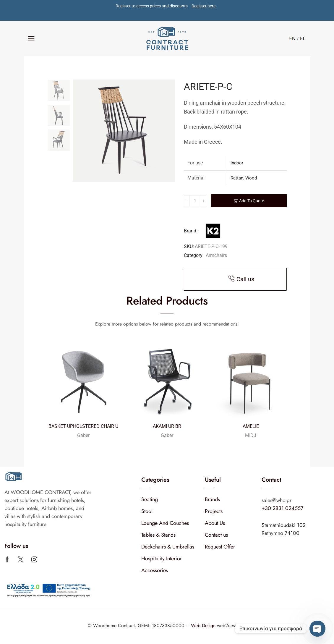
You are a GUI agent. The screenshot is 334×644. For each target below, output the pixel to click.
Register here (204, 6)
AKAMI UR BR (167, 426)
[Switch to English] (292, 38)
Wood (251, 178)
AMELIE (251, 426)
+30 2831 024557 (282, 508)
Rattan (237, 178)
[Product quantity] (195, 201)
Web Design (204, 626)
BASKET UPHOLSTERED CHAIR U (83, 426)
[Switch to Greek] (301, 38)
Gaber (83, 435)
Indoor (237, 163)
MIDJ (251, 435)
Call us (245, 279)
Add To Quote (252, 201)
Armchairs (216, 255)
